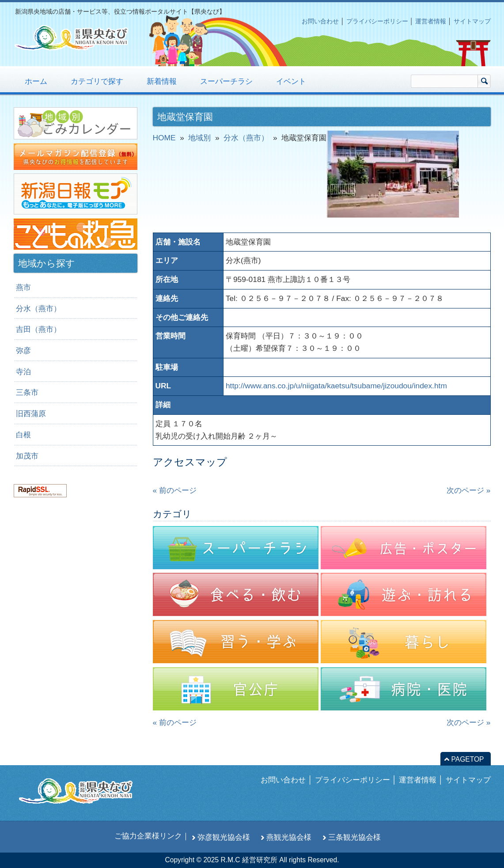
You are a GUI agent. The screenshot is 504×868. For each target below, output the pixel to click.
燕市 (23, 287)
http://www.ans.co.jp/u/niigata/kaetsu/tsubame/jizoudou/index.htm (336, 386)
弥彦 (23, 350)
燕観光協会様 (289, 837)
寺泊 (23, 372)
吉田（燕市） (38, 329)
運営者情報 (431, 21)
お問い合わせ (320, 21)
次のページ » (468, 490)
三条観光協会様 (354, 837)
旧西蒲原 (31, 413)
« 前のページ (175, 490)
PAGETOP (468, 759)
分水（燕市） (38, 308)
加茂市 (27, 456)
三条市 (27, 392)
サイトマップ (472, 21)
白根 (23, 435)
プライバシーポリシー (377, 21)
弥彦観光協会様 (224, 837)
